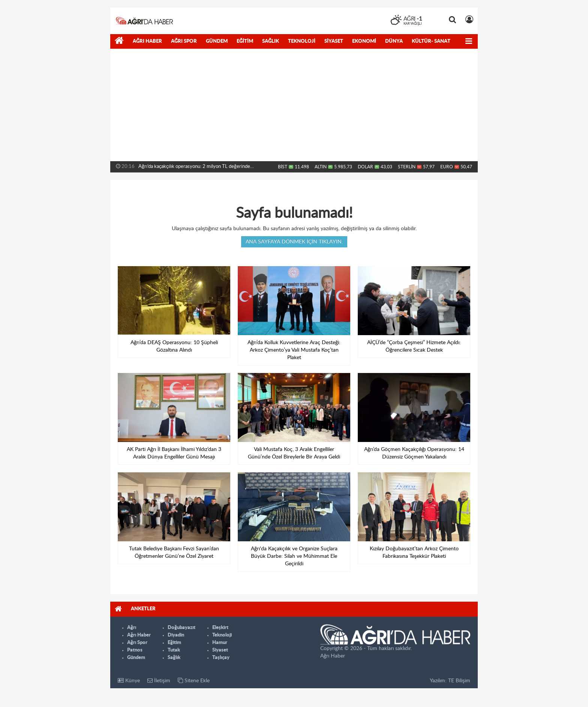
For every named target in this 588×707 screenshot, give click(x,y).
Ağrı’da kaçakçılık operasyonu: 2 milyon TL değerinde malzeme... (194, 168)
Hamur (220, 643)
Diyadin (176, 635)
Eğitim (245, 41)
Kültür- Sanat (431, 41)
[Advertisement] (294, 105)
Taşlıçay (221, 658)
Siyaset (334, 41)
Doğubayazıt (181, 628)
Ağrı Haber (147, 41)
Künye (129, 681)
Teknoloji (302, 41)
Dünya (394, 41)
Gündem (217, 41)
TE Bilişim (459, 681)
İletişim (159, 681)
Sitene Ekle (194, 681)
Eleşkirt (220, 628)
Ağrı (132, 628)
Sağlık (271, 41)
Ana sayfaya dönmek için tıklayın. (294, 242)
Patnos (135, 650)
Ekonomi (364, 41)
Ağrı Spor (184, 41)
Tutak (174, 650)
